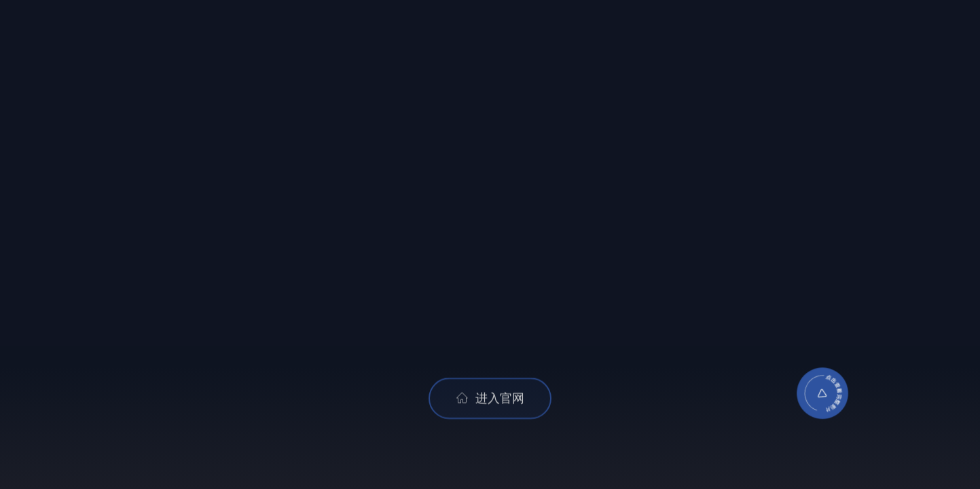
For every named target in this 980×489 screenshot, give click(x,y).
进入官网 (490, 400)
